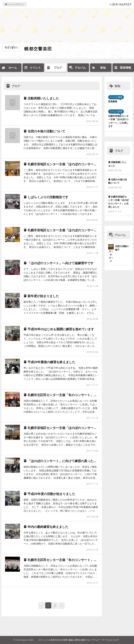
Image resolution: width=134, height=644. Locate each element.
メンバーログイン (15, 4)
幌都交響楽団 (38, 49)
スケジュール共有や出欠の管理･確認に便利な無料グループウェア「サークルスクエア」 (79, 640)
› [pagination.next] (62, 605)
